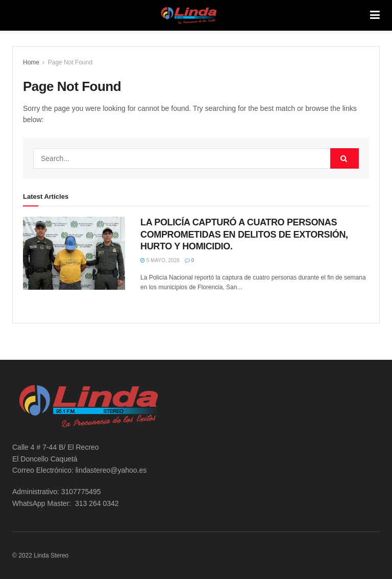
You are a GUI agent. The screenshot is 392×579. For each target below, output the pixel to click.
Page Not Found (70, 62)
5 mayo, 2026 (160, 260)
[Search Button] (345, 158)
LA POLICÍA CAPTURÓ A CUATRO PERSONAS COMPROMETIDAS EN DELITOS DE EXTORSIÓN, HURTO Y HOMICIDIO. (244, 234)
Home (31, 62)
